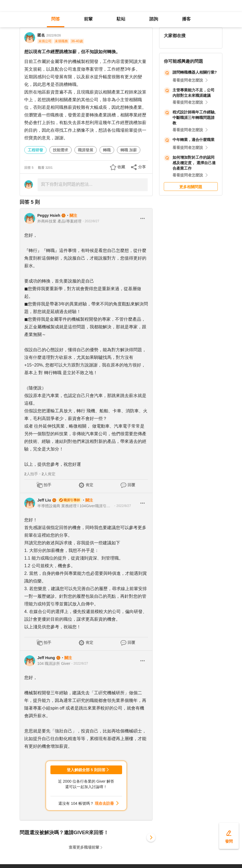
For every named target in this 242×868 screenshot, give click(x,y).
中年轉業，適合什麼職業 (193, 140)
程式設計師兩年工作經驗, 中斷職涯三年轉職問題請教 (194, 118)
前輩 (88, 19)
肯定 (89, 485)
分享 (142, 167)
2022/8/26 (54, 35)
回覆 (131, 485)
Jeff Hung (46, 658)
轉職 (107, 150)
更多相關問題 (191, 187)
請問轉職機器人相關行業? (195, 72)
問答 (56, 19)
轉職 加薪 (129, 150)
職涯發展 (86, 150)
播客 (186, 19)
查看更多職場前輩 (84, 847)
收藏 (121, 167)
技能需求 (60, 150)
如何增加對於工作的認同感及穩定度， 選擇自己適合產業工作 (194, 163)
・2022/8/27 (90, 221)
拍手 (47, 485)
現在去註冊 (104, 803)
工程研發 (35, 150)
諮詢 (154, 19)
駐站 (121, 19)
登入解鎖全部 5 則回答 (86, 770)
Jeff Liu (44, 500)
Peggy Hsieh (49, 215)
